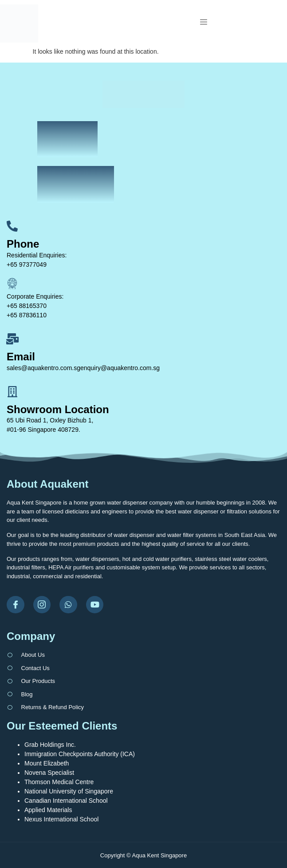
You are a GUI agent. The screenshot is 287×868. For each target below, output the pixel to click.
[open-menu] (208, 23)
